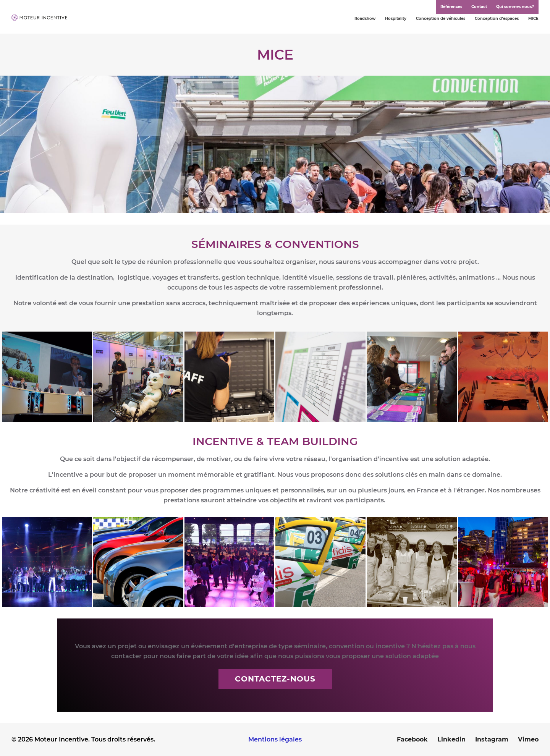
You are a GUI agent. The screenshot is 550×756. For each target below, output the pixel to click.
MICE (533, 19)
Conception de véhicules (441, 19)
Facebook (412, 739)
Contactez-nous (275, 679)
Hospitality (396, 19)
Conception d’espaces (497, 19)
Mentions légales (275, 739)
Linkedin (451, 739)
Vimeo (528, 739)
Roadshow (365, 19)
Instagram (492, 739)
